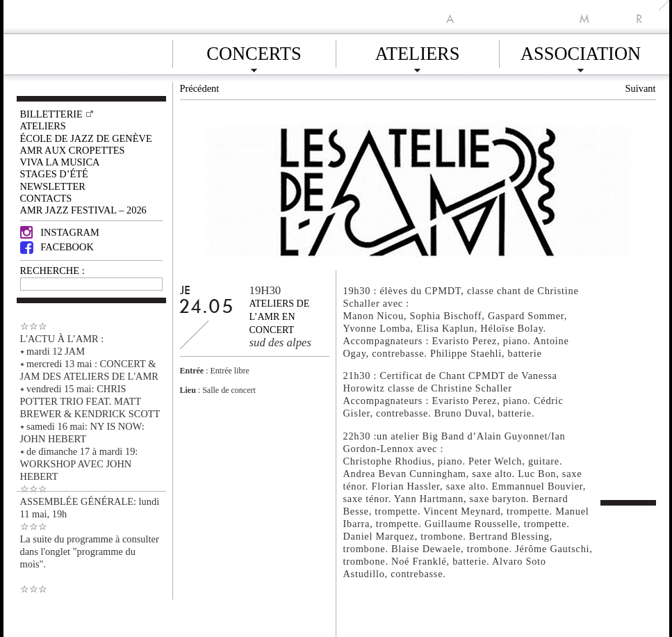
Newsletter (53, 186)
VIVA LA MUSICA (60, 162)
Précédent (200, 88)
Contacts (46, 198)
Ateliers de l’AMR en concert (280, 317)
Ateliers (418, 51)
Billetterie (51, 114)
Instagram (60, 232)
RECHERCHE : (52, 271)
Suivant (641, 88)
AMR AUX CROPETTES (73, 150)
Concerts (254, 51)
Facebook (57, 247)
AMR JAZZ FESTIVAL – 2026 (83, 210)
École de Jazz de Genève (86, 138)
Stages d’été (54, 174)
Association (581, 51)
